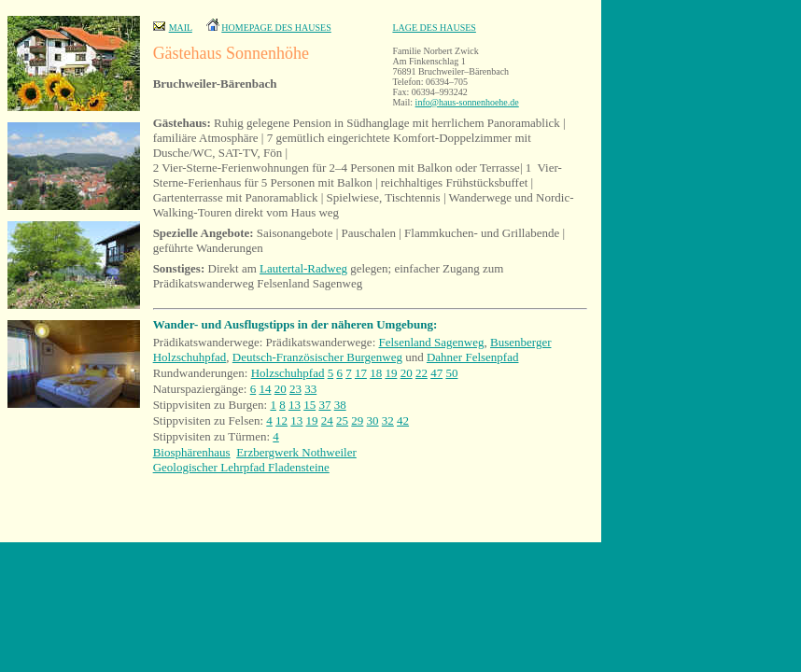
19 (391, 373)
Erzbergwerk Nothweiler (296, 452)
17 (361, 373)
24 (327, 420)
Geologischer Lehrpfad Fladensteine (241, 467)
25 (342, 420)
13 (295, 405)
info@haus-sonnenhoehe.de (467, 102)
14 (265, 389)
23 (295, 389)
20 (407, 373)
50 (451, 373)
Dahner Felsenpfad (473, 357)
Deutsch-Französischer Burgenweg (317, 357)
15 (309, 405)
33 (310, 389)
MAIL (181, 28)
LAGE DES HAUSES (434, 28)
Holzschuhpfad (288, 373)
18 (376, 373)
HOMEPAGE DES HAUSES (276, 28)
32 (388, 420)
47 (436, 373)
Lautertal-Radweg (303, 268)
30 (373, 420)
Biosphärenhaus (192, 452)
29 (357, 420)
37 (324, 405)
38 (340, 405)
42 (403, 420)
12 (281, 420)
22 (422, 373)
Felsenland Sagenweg (432, 342)
